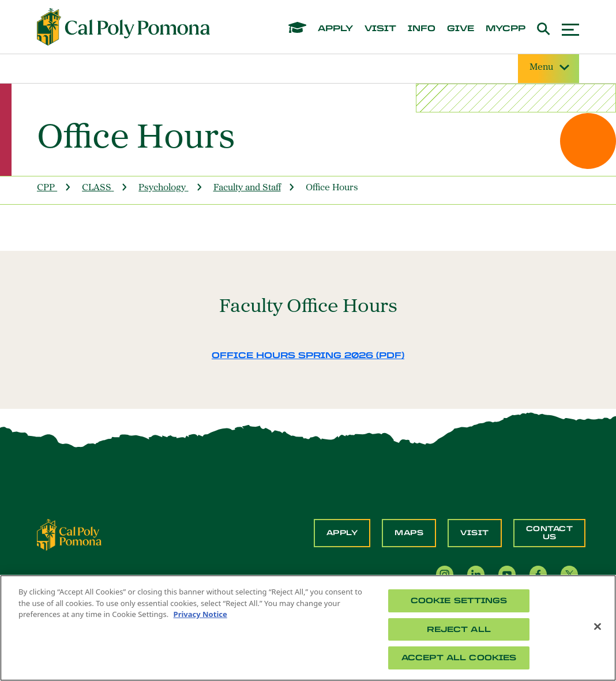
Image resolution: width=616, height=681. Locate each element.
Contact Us (550, 533)
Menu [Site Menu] (549, 68)
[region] (308, 628)
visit (380, 29)
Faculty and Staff (247, 188)
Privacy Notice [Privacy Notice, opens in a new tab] (200, 614)
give (461, 29)
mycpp (506, 29)
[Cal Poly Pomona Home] (123, 27)
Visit (475, 533)
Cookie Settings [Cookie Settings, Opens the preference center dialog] (459, 601)
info (422, 29)
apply (335, 29)
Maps (409, 533)
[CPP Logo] (69, 534)
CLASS (97, 188)
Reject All (459, 629)
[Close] (598, 627)
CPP (46, 188)
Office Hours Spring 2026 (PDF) (308, 355)
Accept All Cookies (459, 658)
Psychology (162, 188)
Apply (342, 533)
